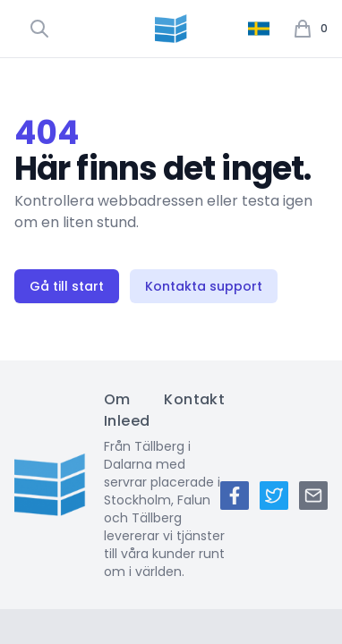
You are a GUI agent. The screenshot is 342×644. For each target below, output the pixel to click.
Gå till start (67, 286)
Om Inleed (127, 410)
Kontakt (194, 399)
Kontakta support (204, 286)
